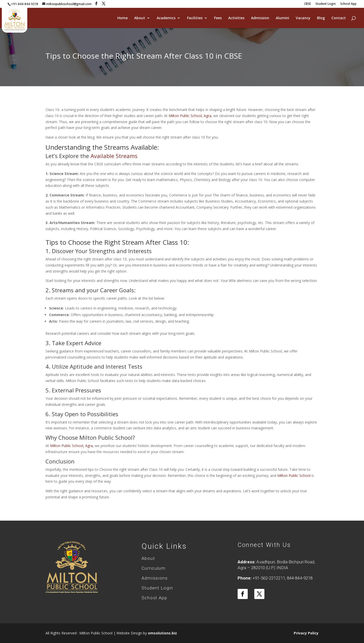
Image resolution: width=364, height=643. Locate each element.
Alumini (282, 18)
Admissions (155, 578)
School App (348, 4)
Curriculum (154, 568)
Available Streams (114, 156)
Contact (339, 18)
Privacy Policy (306, 633)
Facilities (195, 18)
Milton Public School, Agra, (191, 116)
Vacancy (303, 18)
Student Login (326, 4)
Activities (236, 18)
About (140, 18)
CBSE (308, 4)
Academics (166, 18)
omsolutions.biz (162, 633)
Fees (218, 18)
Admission (260, 18)
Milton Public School (294, 475)
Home (122, 18)
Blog (321, 18)
